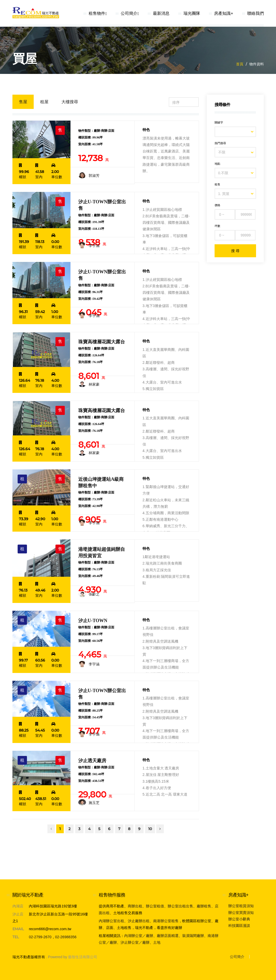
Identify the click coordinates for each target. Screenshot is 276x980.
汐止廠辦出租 (139, 921)
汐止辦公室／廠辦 (135, 942)
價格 (217, 205)
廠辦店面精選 (168, 936)
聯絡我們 (256, 13)
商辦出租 (135, 906)
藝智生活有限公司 (83, 957)
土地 (157, 942)
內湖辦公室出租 (111, 921)
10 (150, 829)
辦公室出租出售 (180, 906)
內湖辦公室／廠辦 (139, 936)
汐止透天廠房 (92, 761)
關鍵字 (219, 122)
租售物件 (98, 13)
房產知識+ (224, 13)
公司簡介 (130, 13)
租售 (217, 184)
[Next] (160, 829)
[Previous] (51, 829)
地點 (217, 164)
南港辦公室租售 (166, 921)
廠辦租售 (204, 906)
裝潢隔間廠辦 (193, 936)
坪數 (217, 226)
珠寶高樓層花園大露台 (102, 342)
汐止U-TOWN (93, 621)
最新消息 (161, 13)
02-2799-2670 (40, 937)
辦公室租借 (155, 906)
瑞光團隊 (192, 13)
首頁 (240, 64)
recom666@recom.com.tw (50, 929)
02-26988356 (66, 937)
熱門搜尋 (220, 143)
